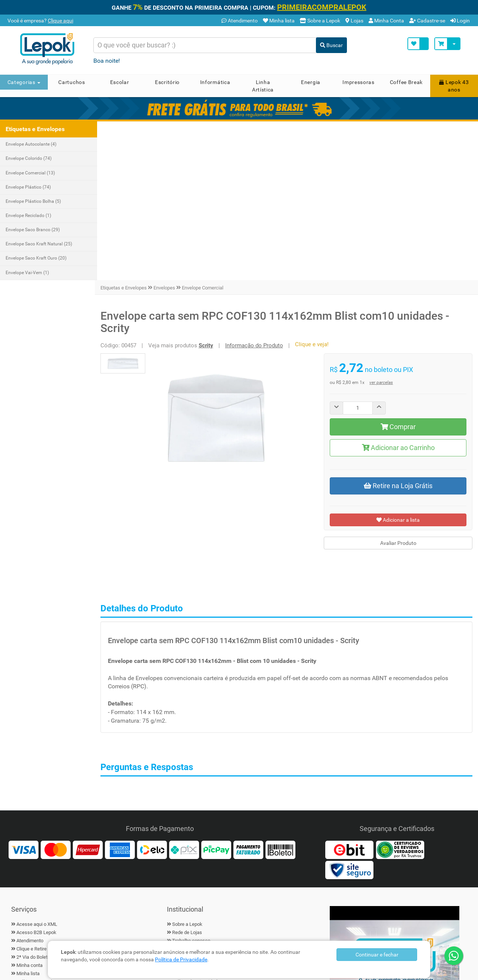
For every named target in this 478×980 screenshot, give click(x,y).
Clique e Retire (32, 790)
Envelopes (167, 129)
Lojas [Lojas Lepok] (354, 21)
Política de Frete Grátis (40, 832)
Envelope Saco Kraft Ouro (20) (36, 258)
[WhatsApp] (454, 956)
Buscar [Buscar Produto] (331, 45)
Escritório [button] (167, 82)
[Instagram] (56, 859)
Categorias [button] (24, 82)
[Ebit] (349, 691)
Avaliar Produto (399, 385)
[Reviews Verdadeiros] (400, 691)
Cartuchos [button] (72, 82)
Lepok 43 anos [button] (454, 86)
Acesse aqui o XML (37, 765)
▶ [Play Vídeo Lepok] (395, 804)
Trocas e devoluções (38, 840)
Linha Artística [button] (263, 86)
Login (460, 21)
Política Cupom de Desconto (46, 823)
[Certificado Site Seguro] (349, 711)
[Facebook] (19, 859)
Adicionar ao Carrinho (399, 289)
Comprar (399, 268)
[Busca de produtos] (205, 45)
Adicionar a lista (399, 361)
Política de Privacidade (181, 959)
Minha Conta (386, 21)
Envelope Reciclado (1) (28, 215)
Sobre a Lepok (187, 765)
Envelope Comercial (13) (30, 173)
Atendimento (240, 21)
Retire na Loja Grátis (399, 327)
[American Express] (120, 691)
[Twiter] (37, 859)
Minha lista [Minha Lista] (279, 21)
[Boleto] (280, 691)
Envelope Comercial (205, 129)
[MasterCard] (56, 691)
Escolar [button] (120, 82)
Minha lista (28, 815)
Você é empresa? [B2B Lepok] (40, 21)
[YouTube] (93, 859)
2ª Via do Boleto (33, 799)
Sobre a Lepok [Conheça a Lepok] (320, 21)
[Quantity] (359, 249)
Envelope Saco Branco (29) (33, 230)
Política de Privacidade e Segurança (210, 823)
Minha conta (30, 807)
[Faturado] (248, 691)
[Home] (50, 49)
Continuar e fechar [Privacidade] (377, 955)
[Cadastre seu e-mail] (224, 857)
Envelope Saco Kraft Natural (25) (39, 244)
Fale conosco (186, 790)
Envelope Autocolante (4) (31, 144)
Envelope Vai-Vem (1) (27, 273)
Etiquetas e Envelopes (126, 129)
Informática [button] (215, 82)
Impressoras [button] (358, 82)
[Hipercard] (88, 691)
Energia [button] (311, 82)
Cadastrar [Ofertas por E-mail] (296, 857)
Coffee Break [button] (406, 82)
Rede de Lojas (187, 774)
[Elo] (152, 691)
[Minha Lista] (418, 44)
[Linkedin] (75, 859)
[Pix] (184, 691)
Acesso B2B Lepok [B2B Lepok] (36, 774)
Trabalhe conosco (191, 782)
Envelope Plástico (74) (28, 187)
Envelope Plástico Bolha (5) (33, 201)
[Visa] (24, 691)
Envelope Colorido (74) (29, 158)
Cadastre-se (427, 21)
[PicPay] (216, 691)
